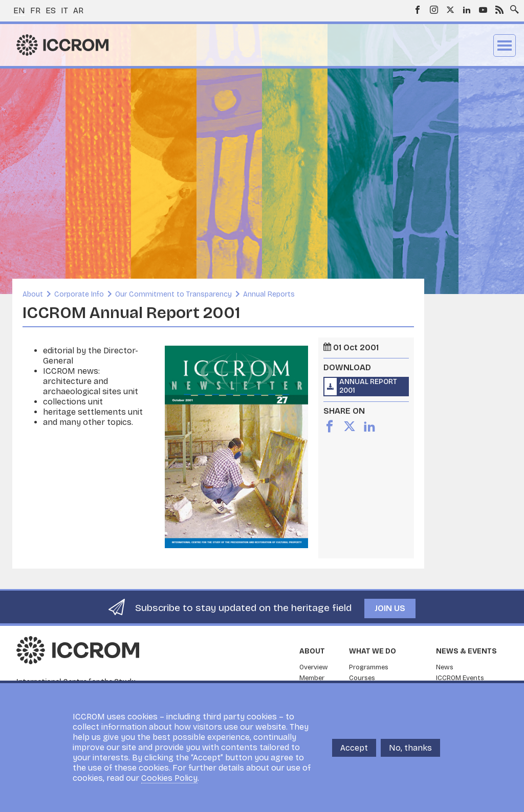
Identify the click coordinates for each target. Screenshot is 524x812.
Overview (314, 667)
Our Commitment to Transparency (173, 294)
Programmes (369, 667)
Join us (390, 608)
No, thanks (410, 748)
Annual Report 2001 (368, 386)
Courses (362, 678)
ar (78, 10)
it (64, 10)
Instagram (434, 10)
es (51, 10)
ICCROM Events (460, 678)
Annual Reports (269, 294)
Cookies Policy (169, 778)
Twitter (450, 10)
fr (35, 10)
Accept (354, 748)
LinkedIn (467, 10)
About (33, 294)
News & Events (466, 651)
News (445, 667)
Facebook (418, 10)
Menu (505, 46)
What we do (373, 651)
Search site (512, 7)
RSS (499, 10)
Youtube (483, 10)
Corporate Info (79, 294)
